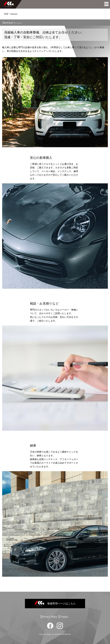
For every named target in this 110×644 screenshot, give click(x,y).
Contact (64, 617)
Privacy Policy (50, 617)
